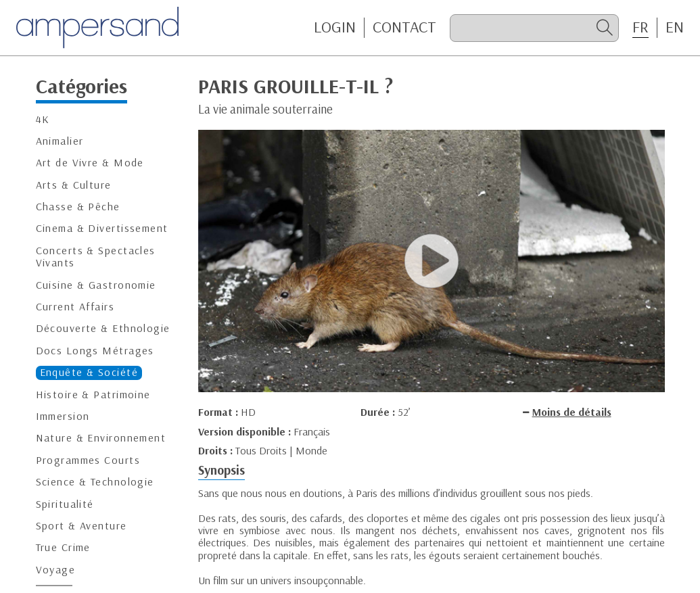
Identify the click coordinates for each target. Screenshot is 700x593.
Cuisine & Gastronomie (96, 285)
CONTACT (404, 27)
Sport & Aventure (81, 526)
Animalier (60, 141)
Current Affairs (75, 307)
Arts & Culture (74, 185)
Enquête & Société (89, 372)
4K (43, 119)
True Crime (63, 547)
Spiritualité (65, 504)
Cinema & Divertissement (102, 228)
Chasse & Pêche (78, 207)
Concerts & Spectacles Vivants (96, 257)
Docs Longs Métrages (95, 351)
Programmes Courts (88, 460)
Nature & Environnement (101, 438)
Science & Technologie (95, 482)
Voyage (56, 570)
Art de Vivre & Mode (90, 163)
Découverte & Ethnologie (103, 328)
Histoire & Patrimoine (93, 395)
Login (335, 27)
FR (640, 27)
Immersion (63, 416)
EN (675, 27)
